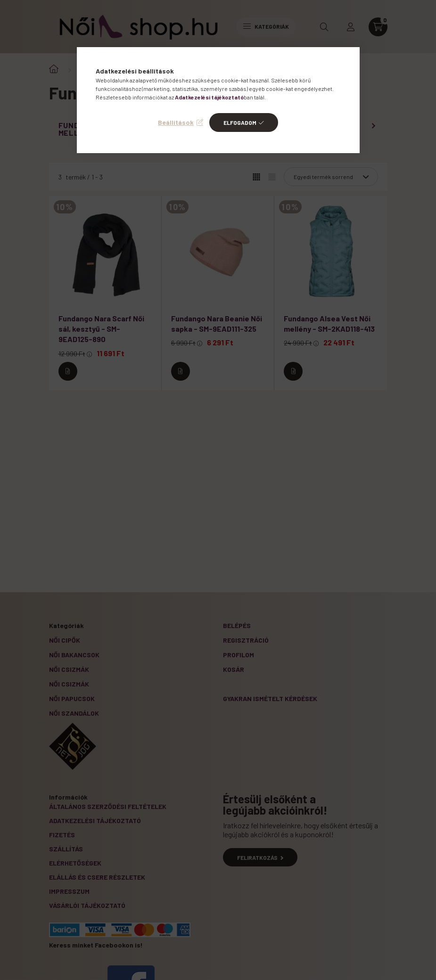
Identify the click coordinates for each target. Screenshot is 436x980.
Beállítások (176, 122)
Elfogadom (240, 122)
